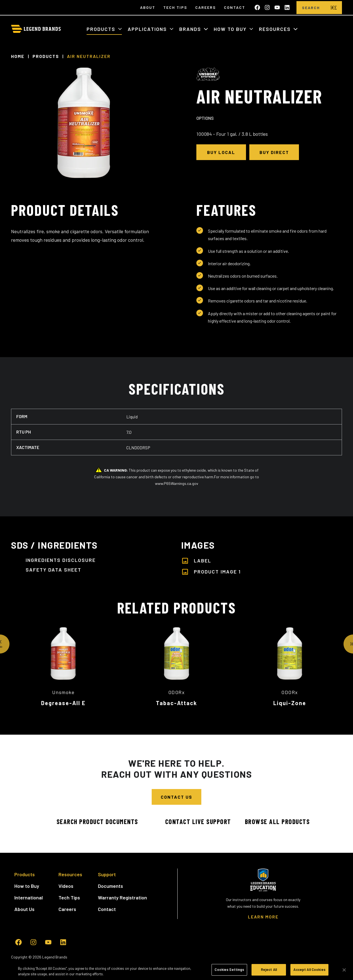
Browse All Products (277, 821)
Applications (148, 29)
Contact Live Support (192, 821)
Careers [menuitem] (206, 7)
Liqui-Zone (290, 703)
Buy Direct (274, 152)
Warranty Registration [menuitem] (122, 897)
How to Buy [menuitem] (27, 886)
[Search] (311, 8)
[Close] (344, 972)
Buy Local (221, 152)
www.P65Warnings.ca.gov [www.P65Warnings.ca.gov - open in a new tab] (177, 483)
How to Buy (231, 29)
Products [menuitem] (25, 874)
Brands (191, 29)
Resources (276, 29)
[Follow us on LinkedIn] (287, 7)
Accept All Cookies (309, 972)
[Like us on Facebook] (257, 7)
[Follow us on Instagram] (267, 7)
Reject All (269, 972)
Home (18, 56)
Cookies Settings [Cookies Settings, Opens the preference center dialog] (229, 972)
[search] (334, 8)
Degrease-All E (63, 703)
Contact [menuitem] (235, 7)
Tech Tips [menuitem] (175, 7)
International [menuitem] (29, 897)
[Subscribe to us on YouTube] (277, 7)
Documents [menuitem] (110, 886)
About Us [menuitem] (24, 909)
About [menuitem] (148, 7)
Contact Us (176, 797)
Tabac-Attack (176, 703)
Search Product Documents (91, 821)
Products (102, 29)
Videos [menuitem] (66, 886)
